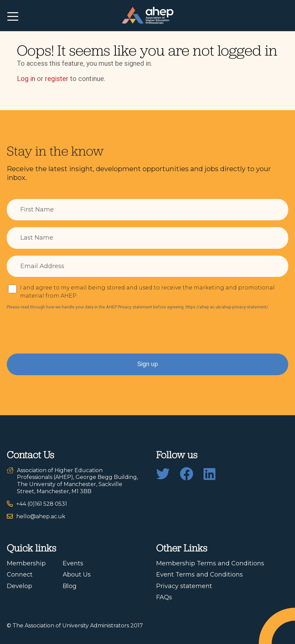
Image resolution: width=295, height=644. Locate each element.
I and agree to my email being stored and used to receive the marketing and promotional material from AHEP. (147, 292)
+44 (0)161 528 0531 (42, 504)
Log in (26, 79)
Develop (19, 586)
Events (73, 563)
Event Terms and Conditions (199, 575)
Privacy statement (184, 586)
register (57, 79)
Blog (70, 586)
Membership (26, 563)
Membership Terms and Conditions (210, 563)
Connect (20, 575)
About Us (77, 575)
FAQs (164, 597)
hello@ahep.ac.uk (41, 516)
